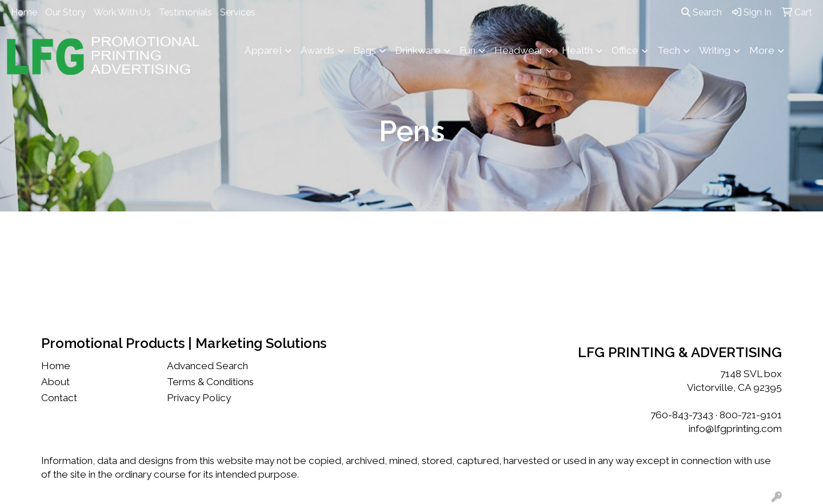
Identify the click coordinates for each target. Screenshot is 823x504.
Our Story (65, 12)
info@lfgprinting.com (735, 429)
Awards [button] (317, 50)
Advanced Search (207, 366)
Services (238, 12)
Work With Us (122, 12)
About (55, 382)
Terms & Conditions (210, 382)
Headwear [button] (519, 50)
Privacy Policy (199, 398)
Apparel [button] (263, 50)
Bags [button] (365, 50)
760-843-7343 (682, 415)
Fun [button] (468, 50)
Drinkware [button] (418, 50)
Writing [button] (715, 50)
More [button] (762, 50)
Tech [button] (669, 50)
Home (24, 12)
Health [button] (577, 50)
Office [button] (625, 50)
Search (702, 12)
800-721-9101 (751, 415)
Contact (59, 398)
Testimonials (185, 12)
